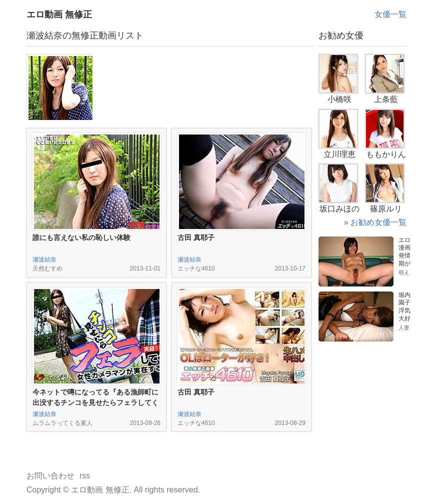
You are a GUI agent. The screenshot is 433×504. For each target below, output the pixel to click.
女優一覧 (390, 14)
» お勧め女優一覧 (375, 222)
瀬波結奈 (44, 259)
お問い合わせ (50, 476)
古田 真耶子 (196, 237)
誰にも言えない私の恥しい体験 (81, 237)
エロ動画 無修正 (59, 14)
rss (85, 476)
